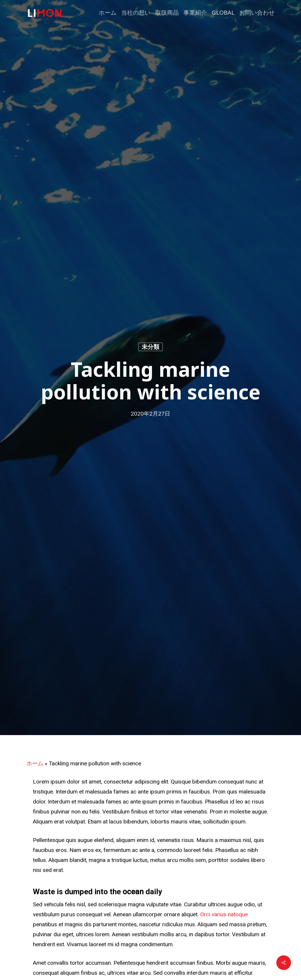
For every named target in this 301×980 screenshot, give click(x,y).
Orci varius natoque (224, 915)
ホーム (35, 764)
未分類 (150, 348)
